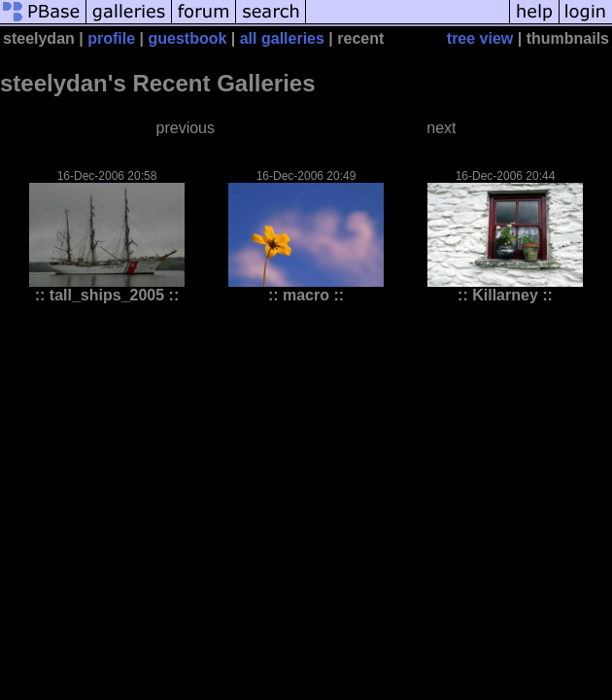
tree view (480, 38)
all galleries (282, 38)
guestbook (187, 38)
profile (111, 38)
